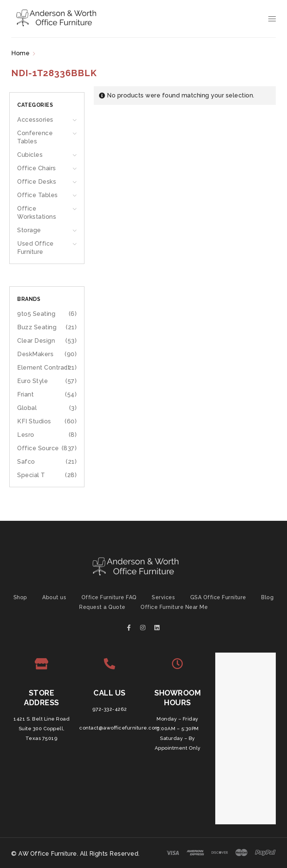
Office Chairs (37, 168)
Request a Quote (102, 607)
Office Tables (38, 195)
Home (20, 53)
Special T (31, 475)
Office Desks (37, 182)
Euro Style (33, 381)
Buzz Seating (37, 327)
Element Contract (44, 368)
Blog (267, 597)
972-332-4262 (110, 709)
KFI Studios (34, 421)
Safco (26, 462)
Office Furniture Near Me (174, 607)
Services (163, 597)
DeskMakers (35, 354)
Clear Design (36, 341)
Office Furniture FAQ (109, 597)
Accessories (35, 120)
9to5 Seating (36, 314)
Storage (29, 230)
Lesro (26, 435)
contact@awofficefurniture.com (120, 728)
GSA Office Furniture (218, 597)
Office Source (38, 448)
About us (54, 597)
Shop (20, 597)
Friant (25, 394)
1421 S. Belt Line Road (41, 719)
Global (27, 408)
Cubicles (30, 155)
